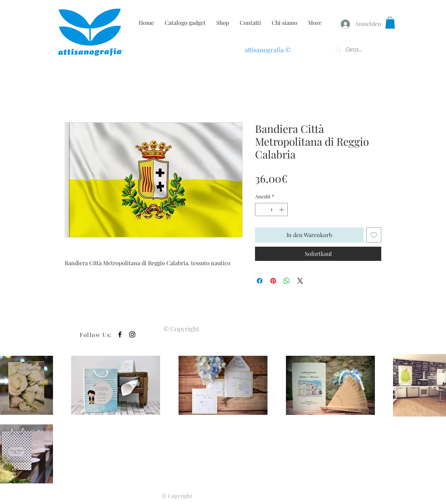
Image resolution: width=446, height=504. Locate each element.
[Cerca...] (356, 50)
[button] (390, 23)
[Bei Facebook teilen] (260, 281)
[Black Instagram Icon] (132, 334)
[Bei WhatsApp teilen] (287, 281)
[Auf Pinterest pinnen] (273, 281)
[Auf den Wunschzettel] (374, 235)
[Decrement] (261, 210)
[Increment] (282, 210)
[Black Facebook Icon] (120, 334)
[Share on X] (300, 281)
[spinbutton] (271, 210)
